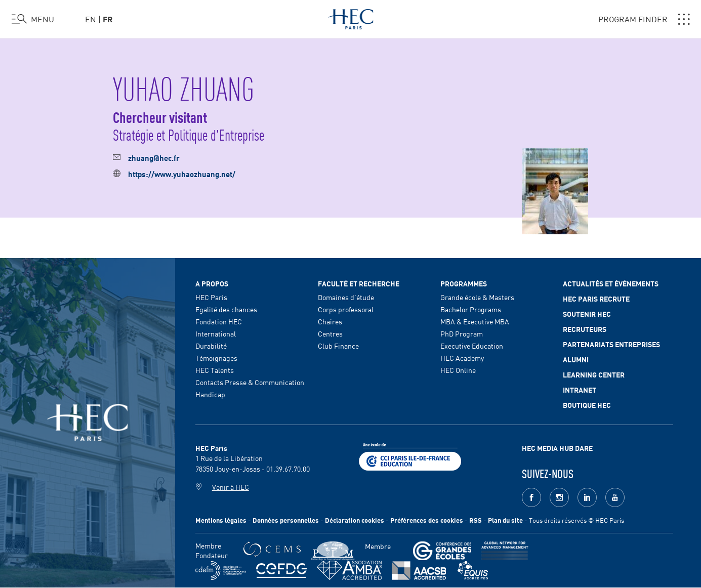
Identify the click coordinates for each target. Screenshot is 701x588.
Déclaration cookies (355, 520)
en (91, 19)
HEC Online (458, 370)
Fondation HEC (219, 321)
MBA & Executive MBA (475, 321)
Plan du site (505, 520)
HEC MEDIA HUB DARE (557, 448)
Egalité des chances (226, 309)
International (216, 333)
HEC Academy (462, 358)
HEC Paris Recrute (596, 299)
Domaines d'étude (346, 297)
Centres (330, 333)
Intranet (580, 390)
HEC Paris (211, 297)
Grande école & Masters (477, 297)
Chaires (330, 321)
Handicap (210, 394)
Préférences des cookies (427, 520)
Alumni (576, 359)
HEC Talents (215, 370)
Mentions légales (221, 520)
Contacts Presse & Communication (250, 382)
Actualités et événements (611, 283)
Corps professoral (346, 309)
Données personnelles (286, 520)
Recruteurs (585, 329)
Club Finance (338, 346)
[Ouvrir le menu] (33, 19)
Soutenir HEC (587, 314)
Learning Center (594, 374)
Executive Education (472, 346)
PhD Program (462, 333)
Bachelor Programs (471, 309)
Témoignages (216, 358)
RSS (476, 520)
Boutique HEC (587, 405)
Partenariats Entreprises (611, 344)
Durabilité (211, 346)
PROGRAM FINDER (644, 19)
